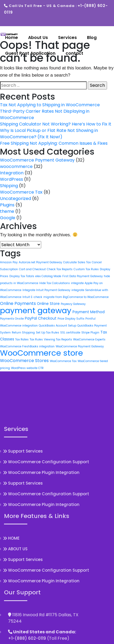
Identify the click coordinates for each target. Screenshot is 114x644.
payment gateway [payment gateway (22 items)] (36, 310)
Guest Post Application (30, 53)
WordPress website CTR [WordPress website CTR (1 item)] (27, 368)
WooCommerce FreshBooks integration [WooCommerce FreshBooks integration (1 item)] (27, 346)
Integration (12, 173)
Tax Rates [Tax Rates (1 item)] (22, 339)
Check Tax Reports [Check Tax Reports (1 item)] (60, 269)
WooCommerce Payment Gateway (37, 160)
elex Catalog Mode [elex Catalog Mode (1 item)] (48, 276)
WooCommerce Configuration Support (49, 524)
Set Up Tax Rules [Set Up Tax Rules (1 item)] (47, 333)
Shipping (9, 186)
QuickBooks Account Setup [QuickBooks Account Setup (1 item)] (58, 326)
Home (12, 38)
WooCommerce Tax (21, 192)
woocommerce (16, 166)
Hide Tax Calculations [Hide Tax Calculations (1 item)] (55, 283)
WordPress (12, 179)
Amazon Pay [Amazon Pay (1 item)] (9, 262)
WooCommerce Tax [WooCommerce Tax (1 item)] (63, 361)
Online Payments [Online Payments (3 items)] (18, 303)
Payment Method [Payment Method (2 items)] (89, 312)
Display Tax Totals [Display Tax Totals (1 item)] (22, 276)
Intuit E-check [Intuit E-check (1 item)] (32, 297)
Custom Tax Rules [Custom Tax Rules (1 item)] (86, 269)
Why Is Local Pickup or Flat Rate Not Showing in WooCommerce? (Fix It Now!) (49, 134)
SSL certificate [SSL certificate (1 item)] (70, 333)
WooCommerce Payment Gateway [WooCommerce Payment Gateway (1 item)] (80, 346)
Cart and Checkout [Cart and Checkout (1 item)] (32, 269)
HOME (14, 601)
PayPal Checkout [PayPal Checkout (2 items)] (41, 318)
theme (7, 211)
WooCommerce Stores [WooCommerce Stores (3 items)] (24, 361)
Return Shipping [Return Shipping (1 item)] (23, 333)
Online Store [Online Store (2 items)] (48, 304)
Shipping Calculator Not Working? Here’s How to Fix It (56, 124)
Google (8, 218)
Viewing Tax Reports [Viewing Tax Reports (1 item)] (58, 339)
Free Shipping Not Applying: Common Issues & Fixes (54, 143)
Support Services (25, 514)
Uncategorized (16, 199)
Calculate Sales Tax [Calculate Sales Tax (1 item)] (77, 262)
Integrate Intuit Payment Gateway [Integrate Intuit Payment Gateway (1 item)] (46, 290)
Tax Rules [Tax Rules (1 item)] (36, 339)
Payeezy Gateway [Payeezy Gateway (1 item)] (73, 304)
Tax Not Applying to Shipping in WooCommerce (50, 105)
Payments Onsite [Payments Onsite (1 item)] (12, 319)
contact (74, 53)
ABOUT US (18, 612)
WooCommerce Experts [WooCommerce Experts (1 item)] (89, 339)
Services (67, 38)
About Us (38, 38)
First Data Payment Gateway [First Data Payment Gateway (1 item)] (83, 276)
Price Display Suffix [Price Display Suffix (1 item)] (71, 319)
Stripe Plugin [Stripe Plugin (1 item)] (90, 333)
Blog (92, 38)
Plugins (7, 205)
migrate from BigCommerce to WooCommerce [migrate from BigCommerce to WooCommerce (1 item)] (76, 297)
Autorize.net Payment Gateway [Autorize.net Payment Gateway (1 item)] (40, 262)
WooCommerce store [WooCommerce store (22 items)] (41, 353)
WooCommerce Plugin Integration (44, 535)
